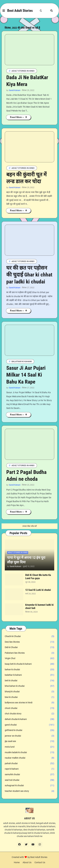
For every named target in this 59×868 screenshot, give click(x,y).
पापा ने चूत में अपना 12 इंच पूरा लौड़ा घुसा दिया (26, 560)
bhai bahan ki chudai (29, 686)
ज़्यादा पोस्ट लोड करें (29, 526)
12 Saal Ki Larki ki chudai (38, 590)
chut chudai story (29, 714)
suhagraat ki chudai (29, 786)
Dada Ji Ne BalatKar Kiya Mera (27, 81)
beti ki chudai (29, 681)
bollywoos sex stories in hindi (29, 703)
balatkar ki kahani (29, 675)
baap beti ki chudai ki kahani (29, 664)
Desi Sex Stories (29, 642)
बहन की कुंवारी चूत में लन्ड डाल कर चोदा (26, 178)
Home (17, 862)
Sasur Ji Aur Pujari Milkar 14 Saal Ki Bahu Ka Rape (26, 375)
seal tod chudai (29, 780)
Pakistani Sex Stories (29, 653)
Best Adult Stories (20, 11)
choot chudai (29, 708)
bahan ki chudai (29, 670)
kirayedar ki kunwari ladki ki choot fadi (39, 606)
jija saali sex (29, 741)
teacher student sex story (29, 791)
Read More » (17, 117)
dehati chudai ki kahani (29, 719)
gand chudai (29, 725)
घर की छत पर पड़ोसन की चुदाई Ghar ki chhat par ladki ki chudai (29, 275)
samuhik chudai (29, 775)
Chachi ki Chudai (29, 636)
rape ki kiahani (29, 769)
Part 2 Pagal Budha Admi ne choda (26, 475)
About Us (27, 862)
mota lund (29, 747)
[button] (4, 11)
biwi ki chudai (29, 697)
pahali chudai (29, 764)
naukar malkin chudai (29, 758)
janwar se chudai (29, 736)
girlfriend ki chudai (29, 730)
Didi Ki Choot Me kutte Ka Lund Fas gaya (38, 577)
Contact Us (40, 862)
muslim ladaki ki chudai (29, 753)
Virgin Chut (29, 658)
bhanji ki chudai (29, 692)
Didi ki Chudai (29, 647)
